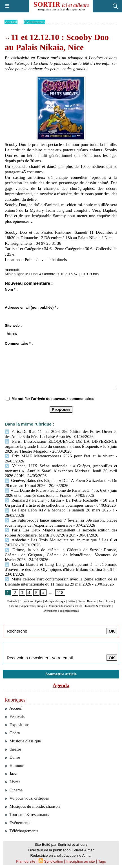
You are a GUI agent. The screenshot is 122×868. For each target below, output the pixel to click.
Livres (110, 601)
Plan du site (26, 861)
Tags (102, 861)
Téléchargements (69, 611)
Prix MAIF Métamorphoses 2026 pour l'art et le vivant (59, 456)
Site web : (13, 325)
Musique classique (55, 601)
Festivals (12, 601)
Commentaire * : (19, 343)
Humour (92, 601)
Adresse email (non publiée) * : (32, 307)
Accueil (11, 22)
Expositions (26, 601)
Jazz (101, 601)
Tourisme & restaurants (98, 606)
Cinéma (14, 606)
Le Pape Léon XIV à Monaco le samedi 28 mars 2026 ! (59, 510)
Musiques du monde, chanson (66, 606)
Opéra (39, 601)
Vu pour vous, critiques (33, 606)
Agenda (61, 686)
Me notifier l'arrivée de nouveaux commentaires (53, 399)
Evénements (34, 22)
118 (60, 593)
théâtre (71, 601)
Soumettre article (61, 674)
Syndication (54, 861)
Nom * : (11, 289)
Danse (81, 601)
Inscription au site (80, 861)
